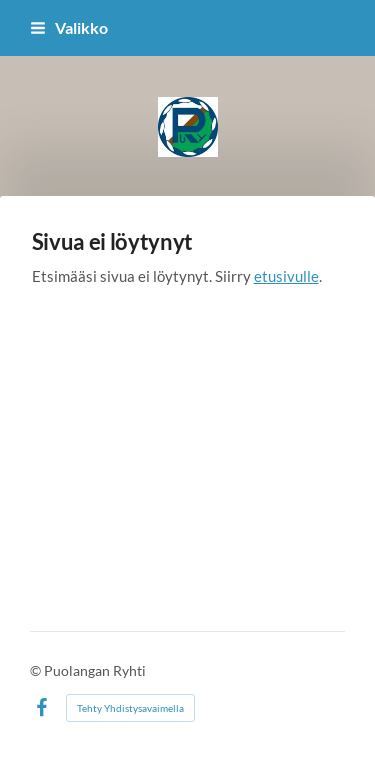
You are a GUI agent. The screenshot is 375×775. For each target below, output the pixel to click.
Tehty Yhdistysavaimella (130, 708)
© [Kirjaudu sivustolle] (37, 670)
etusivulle (286, 276)
